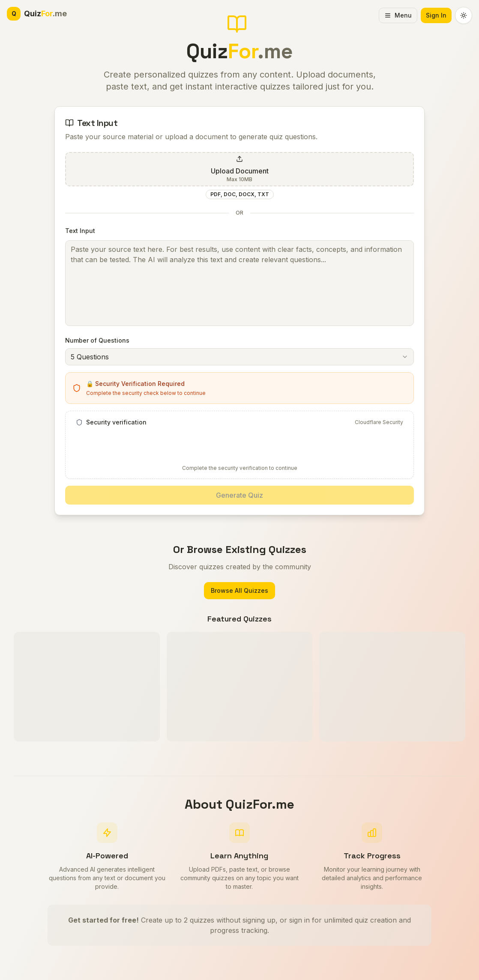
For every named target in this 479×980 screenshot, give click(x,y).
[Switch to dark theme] (464, 15)
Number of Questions (97, 340)
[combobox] (239, 357)
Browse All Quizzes (239, 590)
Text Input (80, 231)
